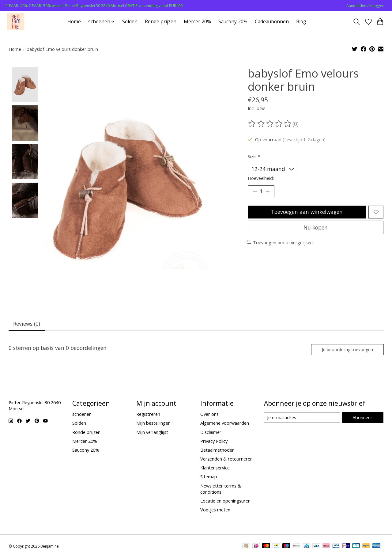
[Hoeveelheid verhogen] (268, 192)
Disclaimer (211, 433)
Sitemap (209, 477)
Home (74, 22)
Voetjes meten (215, 510)
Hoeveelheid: (261, 178)
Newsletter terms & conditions (221, 489)
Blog (301, 22)
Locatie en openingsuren (225, 501)
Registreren (148, 415)
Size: (254, 156)
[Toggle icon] (356, 22)
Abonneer (362, 418)
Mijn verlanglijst (152, 433)
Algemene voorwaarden (225, 424)
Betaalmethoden (217, 450)
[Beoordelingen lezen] (270, 124)
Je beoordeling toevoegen (347, 350)
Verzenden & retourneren (226, 459)
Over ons (209, 415)
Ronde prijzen (161, 22)
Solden (130, 22)
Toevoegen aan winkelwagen (307, 213)
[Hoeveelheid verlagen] (255, 192)
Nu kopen (316, 229)
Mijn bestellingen (153, 424)
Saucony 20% (233, 22)
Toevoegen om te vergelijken (280, 244)
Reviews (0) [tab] (27, 324)
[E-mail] (302, 418)
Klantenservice (215, 469)
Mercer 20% (197, 22)
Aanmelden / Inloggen (365, 6)
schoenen (82, 415)
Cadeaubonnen (272, 22)
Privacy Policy (214, 442)
